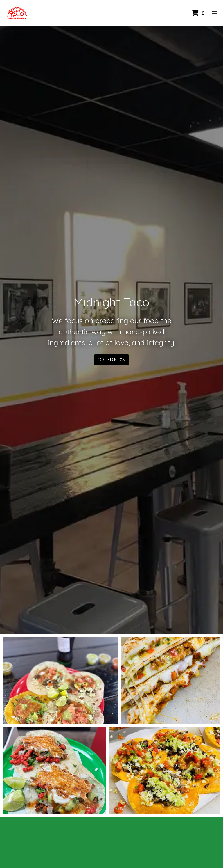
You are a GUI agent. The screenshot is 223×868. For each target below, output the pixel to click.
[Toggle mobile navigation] (214, 13)
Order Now (111, 360)
